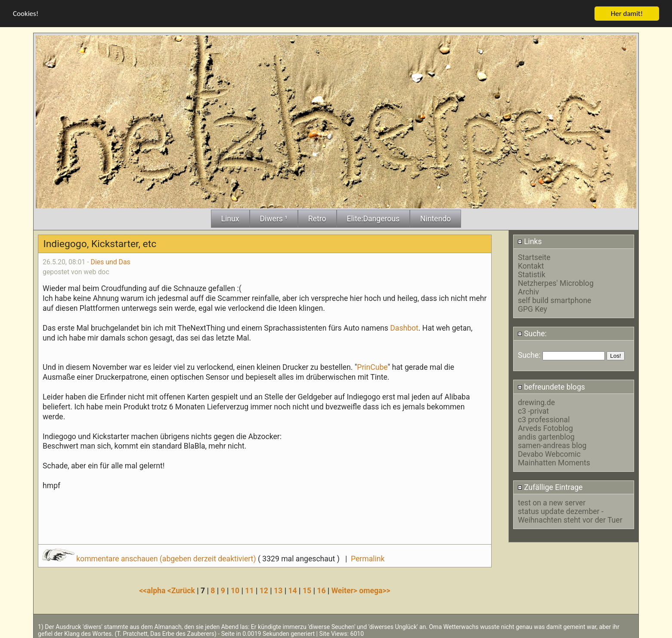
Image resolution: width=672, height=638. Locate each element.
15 (307, 589)
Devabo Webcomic (549, 453)
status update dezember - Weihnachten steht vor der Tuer (570, 515)
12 (264, 589)
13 (278, 589)
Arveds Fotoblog (545, 427)
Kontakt (531, 265)
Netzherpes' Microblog (556, 282)
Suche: (532, 332)
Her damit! (627, 12)
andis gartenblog (546, 436)
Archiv (528, 291)
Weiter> (345, 589)
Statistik (532, 273)
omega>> (375, 589)
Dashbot (404, 327)
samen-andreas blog (552, 444)
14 (293, 589)
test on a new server (552, 502)
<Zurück (182, 589)
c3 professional (544, 418)
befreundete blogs (551, 386)
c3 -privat (533, 410)
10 (235, 589)
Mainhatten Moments (554, 461)
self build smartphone (554, 299)
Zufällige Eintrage (550, 486)
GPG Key (533, 308)
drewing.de (536, 401)
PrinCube (372, 366)
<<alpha (153, 589)
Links (530, 241)
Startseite (534, 256)
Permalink (368, 557)
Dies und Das (111, 261)
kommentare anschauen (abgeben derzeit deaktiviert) (150, 557)
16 (321, 589)
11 (249, 589)
